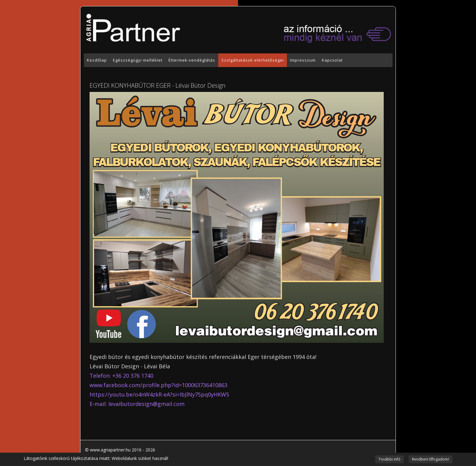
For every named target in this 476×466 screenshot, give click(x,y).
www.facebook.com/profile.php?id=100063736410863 (158, 385)
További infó (389, 459)
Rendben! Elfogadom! (430, 459)
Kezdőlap (97, 60)
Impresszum (303, 60)
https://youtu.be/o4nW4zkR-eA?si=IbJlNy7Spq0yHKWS (159, 394)
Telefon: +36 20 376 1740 (121, 376)
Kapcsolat (332, 60)
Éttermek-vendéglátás (192, 60)
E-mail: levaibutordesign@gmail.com (137, 404)
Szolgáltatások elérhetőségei (253, 60)
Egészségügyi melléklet (138, 60)
